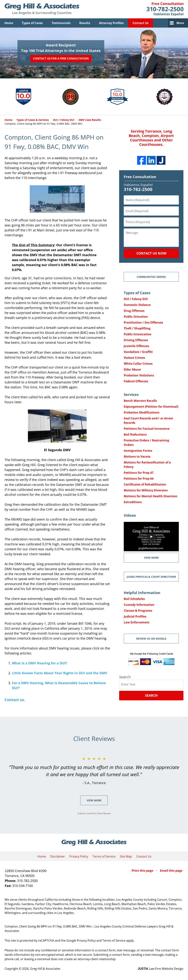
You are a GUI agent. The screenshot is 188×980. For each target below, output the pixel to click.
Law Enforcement (137, 622)
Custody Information (139, 605)
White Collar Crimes (138, 364)
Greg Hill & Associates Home (42, 9)
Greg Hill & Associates (45, 969)
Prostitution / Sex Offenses (143, 322)
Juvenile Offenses (136, 346)
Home (9, 23)
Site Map (126, 856)
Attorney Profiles (111, 23)
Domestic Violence (137, 305)
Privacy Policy (79, 856)
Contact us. (15, 700)
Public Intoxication (138, 334)
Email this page (171, 871)
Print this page (143, 871)
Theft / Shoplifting (137, 328)
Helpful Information (142, 593)
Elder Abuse (132, 369)
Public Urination (136, 317)
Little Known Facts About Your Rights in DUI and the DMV (60, 673)
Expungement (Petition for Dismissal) (151, 407)
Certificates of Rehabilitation (145, 484)
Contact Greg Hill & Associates (165, 9)
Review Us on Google (151, 639)
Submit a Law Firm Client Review (94, 813)
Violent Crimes (134, 358)
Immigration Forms (138, 451)
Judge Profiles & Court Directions (151, 577)
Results (85, 23)
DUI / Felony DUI (136, 299)
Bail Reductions (135, 434)
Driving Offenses (136, 340)
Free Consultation (140, 177)
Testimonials (61, 23)
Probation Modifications (142, 412)
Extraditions (133, 502)
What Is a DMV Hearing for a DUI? (40, 663)
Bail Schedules (134, 599)
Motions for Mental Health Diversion (151, 496)
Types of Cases (32, 23)
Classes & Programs (138, 611)
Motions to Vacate (137, 456)
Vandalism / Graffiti (138, 352)
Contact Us (141, 23)
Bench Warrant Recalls (140, 401)
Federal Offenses (136, 381)
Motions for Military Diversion (146, 490)
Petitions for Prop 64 (139, 479)
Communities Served (151, 277)
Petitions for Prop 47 (139, 473)
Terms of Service (104, 856)
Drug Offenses (134, 311)
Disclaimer (58, 856)
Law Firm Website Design (161, 969)
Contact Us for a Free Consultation (61, 58)
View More (94, 800)
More (180, 23)
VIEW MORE (151, 558)
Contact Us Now (151, 253)
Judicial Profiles (135, 616)
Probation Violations (139, 375)
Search (151, 695)
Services (131, 395)
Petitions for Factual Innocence (147, 429)
